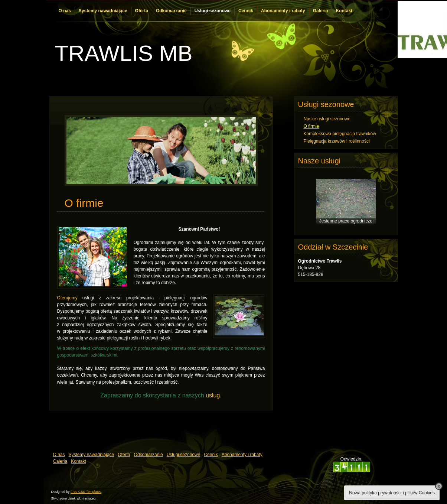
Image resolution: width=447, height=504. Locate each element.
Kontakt (344, 11)
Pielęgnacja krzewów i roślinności (337, 141)
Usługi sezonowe (213, 11)
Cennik (246, 11)
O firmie (311, 126)
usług (213, 395)
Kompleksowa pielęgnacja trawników (340, 134)
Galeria (321, 11)
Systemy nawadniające (103, 11)
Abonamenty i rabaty (283, 11)
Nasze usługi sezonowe (327, 119)
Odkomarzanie (171, 11)
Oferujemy (67, 298)
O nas (65, 11)
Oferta (142, 11)
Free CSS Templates (86, 492)
